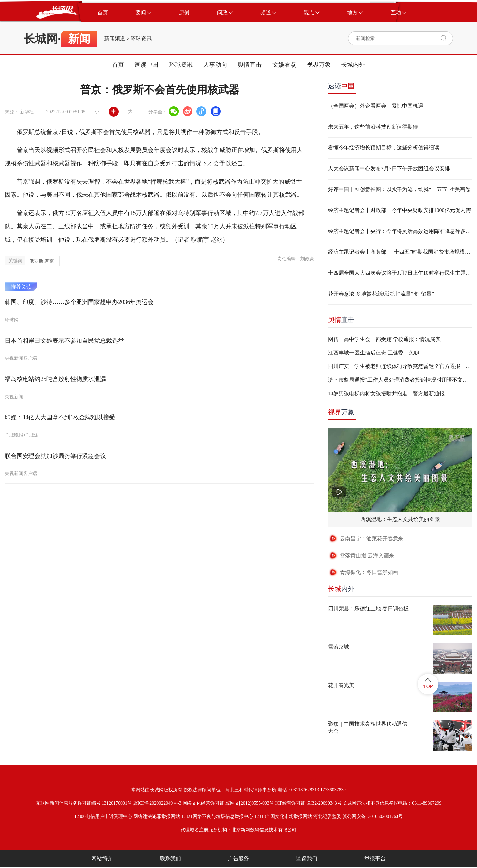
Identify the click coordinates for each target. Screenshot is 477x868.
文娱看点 (284, 65)
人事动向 (215, 65)
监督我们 (307, 859)
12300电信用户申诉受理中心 (103, 816)
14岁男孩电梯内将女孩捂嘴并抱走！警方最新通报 (386, 393)
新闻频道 (115, 39)
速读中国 (146, 65)
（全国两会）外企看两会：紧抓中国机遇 (376, 106)
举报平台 (375, 859)
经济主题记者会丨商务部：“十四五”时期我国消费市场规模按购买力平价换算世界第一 (400, 252)
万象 (341, 412)
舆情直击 (250, 65)
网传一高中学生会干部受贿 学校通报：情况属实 (384, 339)
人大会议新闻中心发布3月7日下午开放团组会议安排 (389, 168)
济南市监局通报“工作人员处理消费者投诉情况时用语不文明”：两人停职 (400, 380)
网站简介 (102, 859)
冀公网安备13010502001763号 (373, 816)
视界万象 (319, 65)
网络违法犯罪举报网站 (157, 816)
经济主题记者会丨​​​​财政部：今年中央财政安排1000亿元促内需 (399, 210)
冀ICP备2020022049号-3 (157, 803)
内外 (341, 589)
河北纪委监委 (327, 816)
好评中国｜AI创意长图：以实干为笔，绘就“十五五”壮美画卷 (399, 189)
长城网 (41, 39)
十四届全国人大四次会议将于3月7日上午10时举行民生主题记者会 (400, 273)
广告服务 (238, 859)
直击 (341, 320)
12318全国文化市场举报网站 (283, 816)
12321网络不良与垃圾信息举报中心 (217, 816)
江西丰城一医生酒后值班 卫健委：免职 (374, 353)
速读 (341, 86)
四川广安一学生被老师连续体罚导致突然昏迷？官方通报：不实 (400, 366)
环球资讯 (141, 39)
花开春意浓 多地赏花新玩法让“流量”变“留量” (381, 294)
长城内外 (353, 65)
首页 (118, 65)
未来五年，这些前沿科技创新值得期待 (373, 127)
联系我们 (170, 859)
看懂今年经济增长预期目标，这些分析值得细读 (384, 148)
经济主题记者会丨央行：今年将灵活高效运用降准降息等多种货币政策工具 (400, 231)
